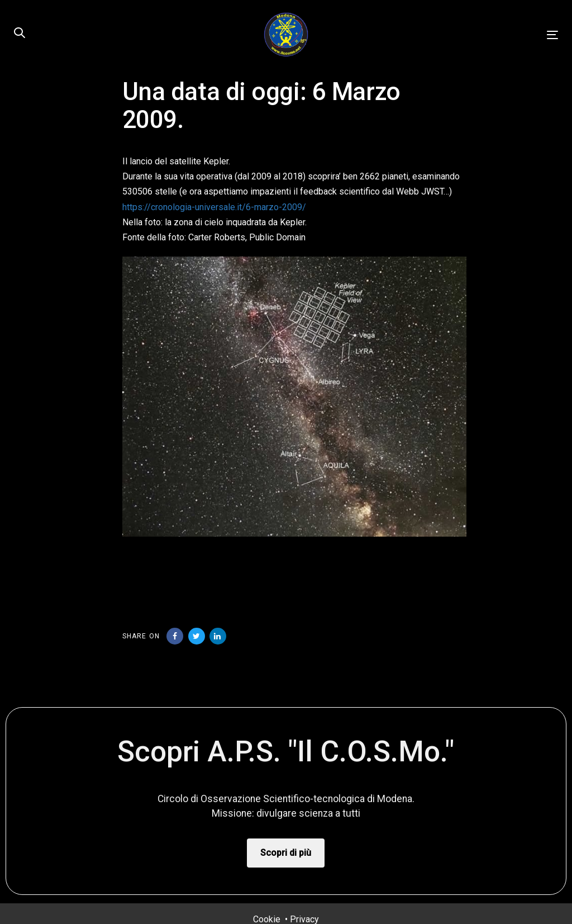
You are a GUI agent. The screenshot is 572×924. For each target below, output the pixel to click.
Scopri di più (286, 853)
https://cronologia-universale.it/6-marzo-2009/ (214, 207)
